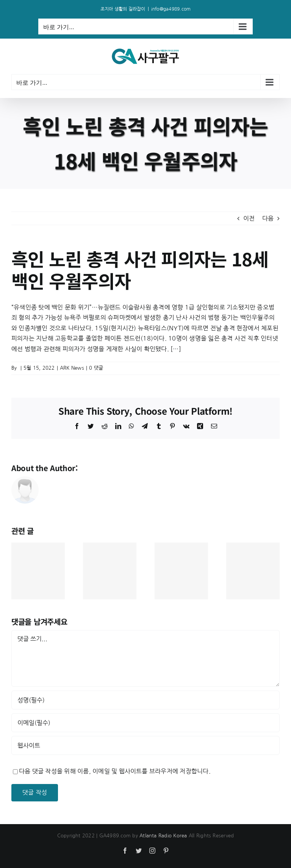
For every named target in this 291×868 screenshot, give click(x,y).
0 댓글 (96, 368)
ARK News (72, 368)
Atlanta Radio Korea (163, 836)
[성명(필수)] (145, 700)
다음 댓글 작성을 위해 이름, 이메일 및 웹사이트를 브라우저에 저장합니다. (115, 771)
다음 (268, 218)
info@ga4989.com (171, 9)
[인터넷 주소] (145, 745)
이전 (249, 218)
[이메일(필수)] (145, 723)
